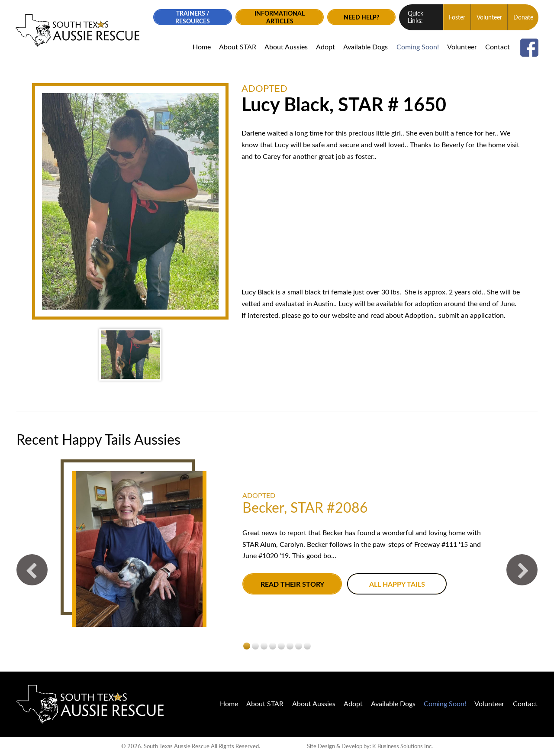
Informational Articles (278, 18)
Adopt (325, 47)
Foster (456, 18)
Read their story (292, 584)
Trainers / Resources (191, 18)
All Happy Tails (397, 584)
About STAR (236, 47)
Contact (497, 47)
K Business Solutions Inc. (403, 746)
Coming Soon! (416, 47)
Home (200, 47)
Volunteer (488, 18)
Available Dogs (365, 47)
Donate (522, 18)
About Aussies (285, 47)
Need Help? (360, 18)
